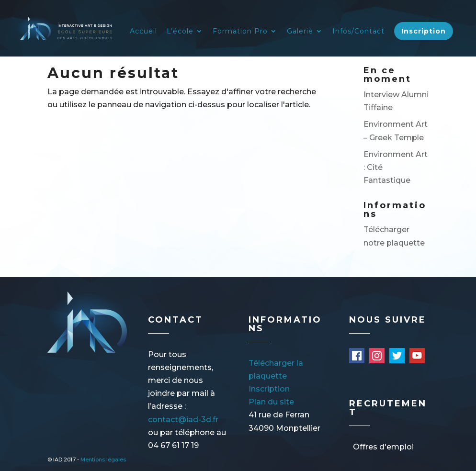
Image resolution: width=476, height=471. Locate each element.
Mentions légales (103, 460)
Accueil (143, 32)
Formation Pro (240, 32)
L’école (180, 32)
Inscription (424, 31)
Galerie (300, 32)
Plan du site (271, 402)
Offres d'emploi (383, 447)
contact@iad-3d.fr (183, 420)
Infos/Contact (358, 32)
